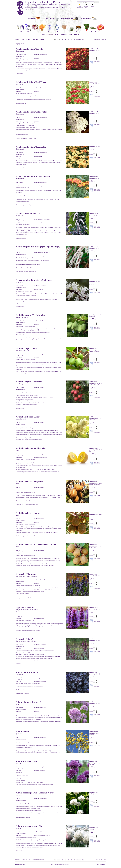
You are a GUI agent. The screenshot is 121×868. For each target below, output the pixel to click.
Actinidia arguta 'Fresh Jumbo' (31, 315)
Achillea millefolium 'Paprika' (30, 49)
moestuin (86, 31)
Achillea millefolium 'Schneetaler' (32, 112)
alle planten (32, 18)
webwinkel (50, 35)
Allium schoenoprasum (27, 761)
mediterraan (50, 31)
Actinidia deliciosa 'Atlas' (28, 417)
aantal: (91, 58)
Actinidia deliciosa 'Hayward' (30, 482)
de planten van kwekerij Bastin (43, 2)
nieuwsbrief (63, 35)
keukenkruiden (93, 31)
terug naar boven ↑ (20, 865)
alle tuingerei (50, 18)
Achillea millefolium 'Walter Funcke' (33, 177)
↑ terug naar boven (101, 865)
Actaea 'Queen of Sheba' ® (28, 213)
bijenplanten (79, 31)
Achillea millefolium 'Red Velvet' (31, 82)
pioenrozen (100, 31)
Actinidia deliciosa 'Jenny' (28, 513)
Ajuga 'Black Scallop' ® (27, 672)
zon (80, 6)
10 (75, 39)
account (76, 35)
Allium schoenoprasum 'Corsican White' (35, 793)
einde (83, 39)
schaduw (92, 6)
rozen (42, 31)
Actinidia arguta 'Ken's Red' (29, 382)
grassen (71, 31)
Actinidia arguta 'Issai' (27, 348)
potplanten (64, 31)
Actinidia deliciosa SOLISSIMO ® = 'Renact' (37, 544)
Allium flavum (23, 732)
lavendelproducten (67, 18)
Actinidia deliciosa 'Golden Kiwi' (31, 448)
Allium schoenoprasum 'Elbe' (30, 826)
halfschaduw (86, 6)
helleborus (35, 31)
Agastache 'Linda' (24, 639)
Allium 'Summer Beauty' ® (29, 702)
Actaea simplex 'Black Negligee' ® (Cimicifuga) (38, 247)
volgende (79, 39)
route (56, 35)
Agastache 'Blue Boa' (26, 607)
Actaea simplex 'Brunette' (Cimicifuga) (34, 280)
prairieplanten (57, 31)
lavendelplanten (21, 31)
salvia (28, 31)
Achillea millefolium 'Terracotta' (31, 147)
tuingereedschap (86, 18)
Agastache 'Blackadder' (27, 574)
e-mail (71, 35)
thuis (43, 35)
